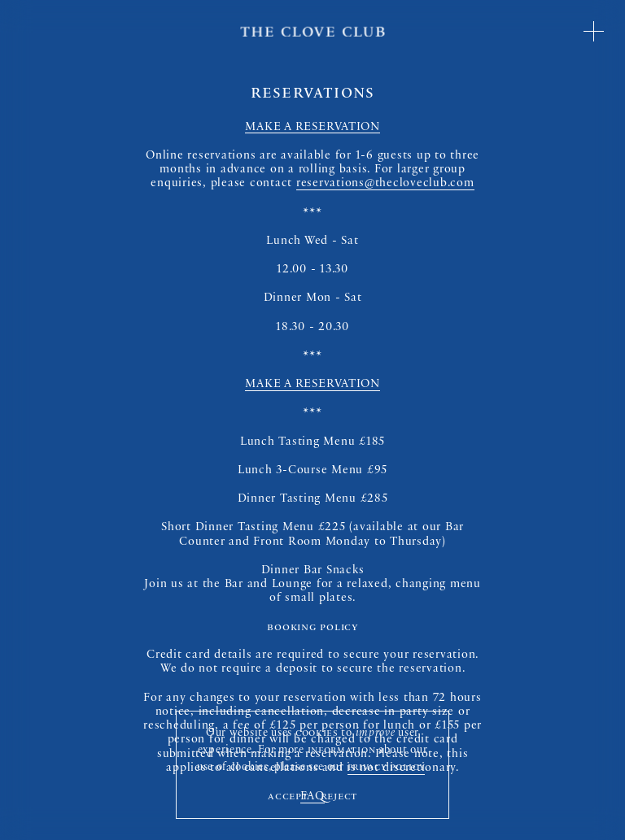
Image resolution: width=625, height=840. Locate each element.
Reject (339, 797)
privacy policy (387, 768)
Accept (288, 797)
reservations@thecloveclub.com (385, 184)
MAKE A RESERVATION (312, 128)
